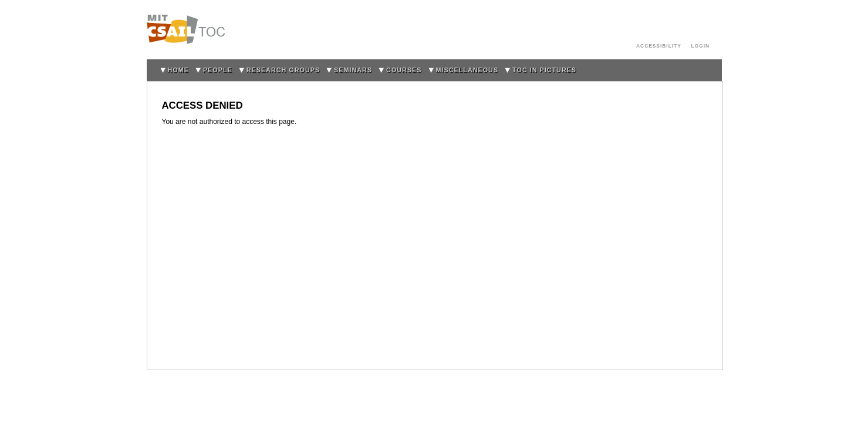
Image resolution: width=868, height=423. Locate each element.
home (178, 70)
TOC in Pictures (544, 70)
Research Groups (283, 70)
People (218, 70)
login (701, 46)
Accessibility (659, 46)
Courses (404, 70)
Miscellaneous (467, 70)
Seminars (353, 70)
